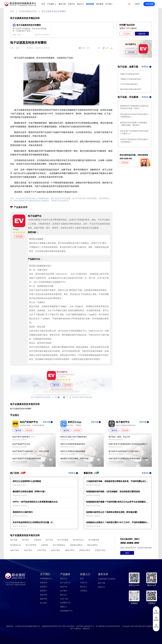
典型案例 (100, 4)
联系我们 (44, 587)
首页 (43, 4)
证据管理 (37, 540)
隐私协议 (86, 629)
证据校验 (45, 545)
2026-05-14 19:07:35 (93, 485)
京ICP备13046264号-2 (85, 626)
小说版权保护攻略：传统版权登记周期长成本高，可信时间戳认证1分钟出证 (118, 481)
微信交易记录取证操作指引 (131, 89)
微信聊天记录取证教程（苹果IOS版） (75, 458)
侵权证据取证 (93, 545)
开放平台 (71, 4)
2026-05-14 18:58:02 (93, 516)
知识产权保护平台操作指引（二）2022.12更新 (31, 451)
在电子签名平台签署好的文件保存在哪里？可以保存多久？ (129, 458)
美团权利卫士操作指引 (23, 512)
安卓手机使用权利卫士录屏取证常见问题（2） (33, 522)
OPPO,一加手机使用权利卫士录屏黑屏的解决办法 (35, 502)
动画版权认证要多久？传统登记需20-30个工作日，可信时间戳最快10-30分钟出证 (118, 522)
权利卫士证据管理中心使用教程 (27, 481)
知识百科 (90, 4)
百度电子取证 (100, 550)
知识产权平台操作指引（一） (24, 437)
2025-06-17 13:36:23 (20, 506)
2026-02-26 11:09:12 (20, 485)
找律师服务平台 (66, 611)
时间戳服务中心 (46, 579)
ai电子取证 (28, 550)
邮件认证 (64, 595)
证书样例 (107, 579)
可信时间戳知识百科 (28, 11)
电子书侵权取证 (59, 545)
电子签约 (64, 591)
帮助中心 (102, 587)
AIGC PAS (64, 599)
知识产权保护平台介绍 (21, 444)
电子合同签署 (63, 540)
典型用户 (44, 591)
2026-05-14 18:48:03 (93, 526)
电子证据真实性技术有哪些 (54, 11)
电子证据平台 (65, 583)
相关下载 (102, 583)
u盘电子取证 (70, 550)
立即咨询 (125, 163)
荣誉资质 (44, 583)
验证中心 (80, 4)
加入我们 (44, 603)
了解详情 (55, 385)
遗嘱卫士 (64, 607)
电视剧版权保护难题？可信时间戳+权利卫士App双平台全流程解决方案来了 (118, 502)
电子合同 (49, 540)
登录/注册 (149, 4)
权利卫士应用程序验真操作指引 (73, 444)
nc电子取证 (42, 550)
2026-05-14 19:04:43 (93, 495)
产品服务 (51, 4)
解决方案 (62, 4)
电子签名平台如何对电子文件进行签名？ (125, 451)
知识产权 (64, 587)
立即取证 (84, 591)
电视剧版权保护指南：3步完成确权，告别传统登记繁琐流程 (113, 492)
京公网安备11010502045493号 (108, 626)
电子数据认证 (15, 545)
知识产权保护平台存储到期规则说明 (27, 458)
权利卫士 (64, 579)
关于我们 (109, 4)
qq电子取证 (56, 550)
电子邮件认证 (78, 540)
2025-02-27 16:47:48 (20, 516)
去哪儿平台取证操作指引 (130, 74)
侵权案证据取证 (76, 545)
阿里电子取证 (85, 550)
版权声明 (44, 599)
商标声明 (44, 595)
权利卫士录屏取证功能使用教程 (73, 451)
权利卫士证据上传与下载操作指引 (74, 437)
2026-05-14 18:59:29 (93, 506)
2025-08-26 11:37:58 (20, 495)
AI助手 (137, 4)
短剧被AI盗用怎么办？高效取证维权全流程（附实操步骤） (112, 512)
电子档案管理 (94, 540)
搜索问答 (142, 34)
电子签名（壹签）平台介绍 (119, 437)
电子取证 (26, 540)
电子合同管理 (31, 545)
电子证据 (14, 540)
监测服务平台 (65, 603)
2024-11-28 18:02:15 (20, 526)
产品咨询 (126, 34)
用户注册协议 (76, 629)
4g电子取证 (15, 550)
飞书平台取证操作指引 (129, 84)
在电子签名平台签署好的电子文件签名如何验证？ (128, 444)
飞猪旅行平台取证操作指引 (131, 79)
